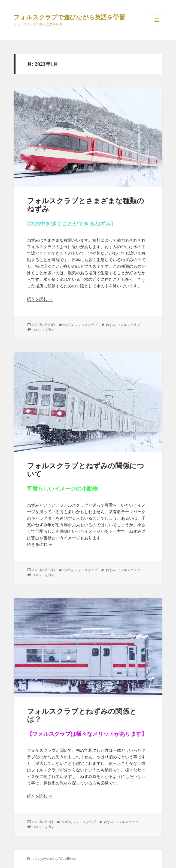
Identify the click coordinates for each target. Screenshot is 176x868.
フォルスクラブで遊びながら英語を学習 (69, 17)
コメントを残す (43, 330)
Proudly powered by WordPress (51, 859)
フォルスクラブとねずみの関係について (86, 470)
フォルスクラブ (86, 325)
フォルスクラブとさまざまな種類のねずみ (86, 205)
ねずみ (68, 325)
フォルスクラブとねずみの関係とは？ (82, 715)
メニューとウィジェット (157, 26)
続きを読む (40, 299)
